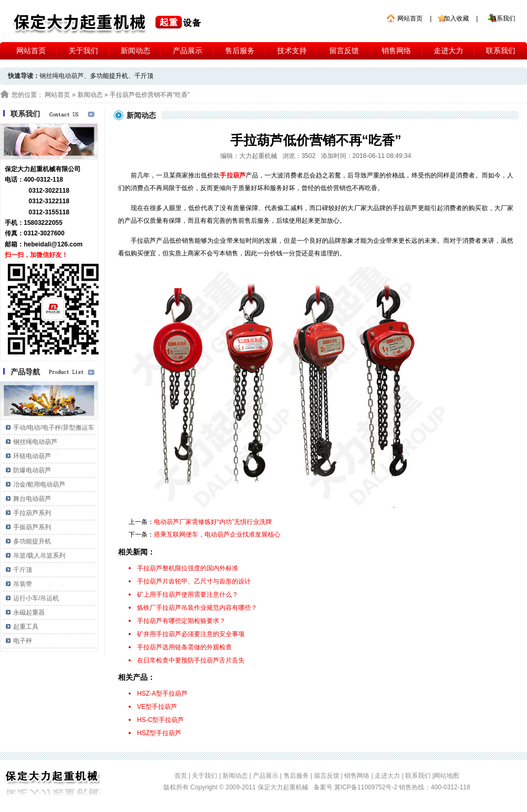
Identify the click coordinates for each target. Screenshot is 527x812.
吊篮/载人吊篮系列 (39, 556)
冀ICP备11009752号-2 (367, 787)
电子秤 (23, 641)
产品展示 (188, 51)
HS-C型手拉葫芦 (160, 720)
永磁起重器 (29, 612)
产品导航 (25, 372)
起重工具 (26, 627)
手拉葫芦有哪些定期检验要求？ (181, 621)
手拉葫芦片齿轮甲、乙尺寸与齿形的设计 (194, 581)
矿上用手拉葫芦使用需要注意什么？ (188, 595)
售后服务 (240, 51)
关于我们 (83, 51)
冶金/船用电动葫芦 (39, 484)
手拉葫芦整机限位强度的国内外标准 (188, 568)
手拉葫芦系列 (32, 513)
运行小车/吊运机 (36, 598)
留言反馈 (344, 51)
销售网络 (396, 51)
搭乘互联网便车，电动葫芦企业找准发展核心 (217, 534)
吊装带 (23, 584)
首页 (181, 776)
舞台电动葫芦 (32, 499)
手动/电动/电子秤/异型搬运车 (54, 428)
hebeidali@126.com (53, 244)
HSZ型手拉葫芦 (159, 733)
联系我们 (503, 18)
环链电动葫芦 (32, 456)
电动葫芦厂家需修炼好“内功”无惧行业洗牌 (213, 522)
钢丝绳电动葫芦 (35, 442)
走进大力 (448, 51)
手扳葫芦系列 (32, 527)
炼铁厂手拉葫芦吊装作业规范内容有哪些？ (197, 608)
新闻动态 (135, 51)
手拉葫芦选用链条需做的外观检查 (184, 647)
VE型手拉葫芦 (157, 707)
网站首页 (410, 18)
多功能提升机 (109, 76)
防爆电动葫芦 (32, 470)
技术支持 (292, 51)
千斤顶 (144, 76)
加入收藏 (456, 18)
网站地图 (446, 776)
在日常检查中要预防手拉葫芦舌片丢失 (191, 660)
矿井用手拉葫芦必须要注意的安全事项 (191, 634)
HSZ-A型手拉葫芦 (162, 694)
